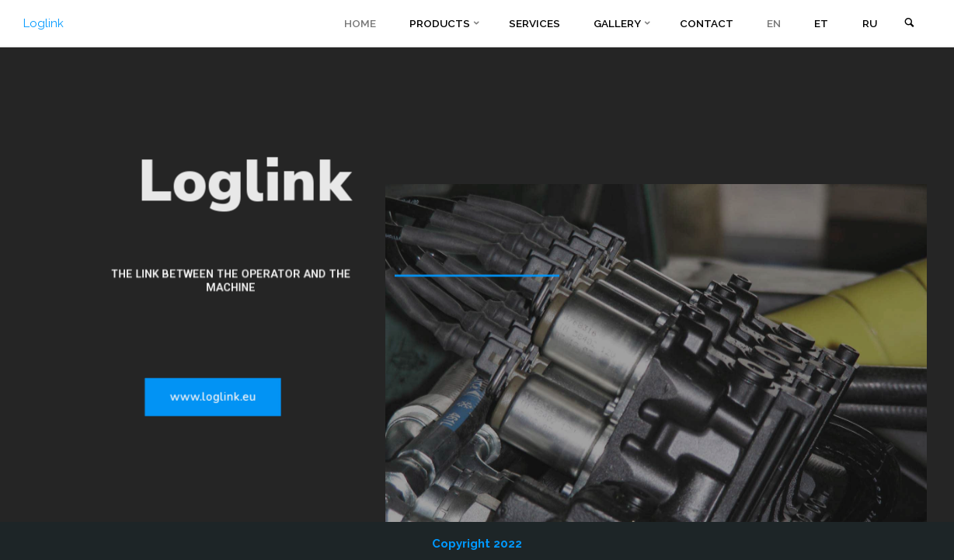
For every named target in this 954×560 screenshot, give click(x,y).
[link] (909, 24)
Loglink (44, 23)
